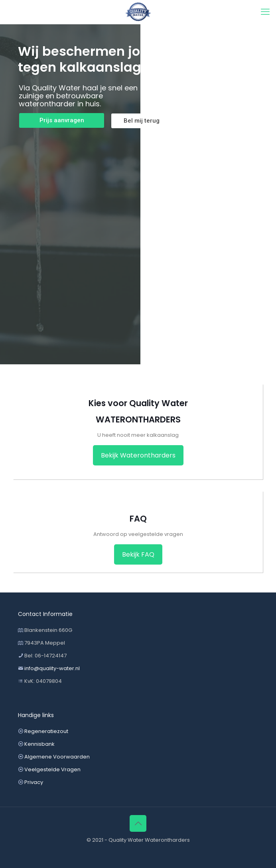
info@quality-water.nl (52, 668)
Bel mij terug (142, 121)
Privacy (34, 782)
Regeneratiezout (46, 731)
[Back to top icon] (138, 823)
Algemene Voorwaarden (57, 757)
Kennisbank (39, 744)
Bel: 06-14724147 (45, 656)
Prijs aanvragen (62, 120)
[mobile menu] (265, 12)
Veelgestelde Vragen (52, 769)
